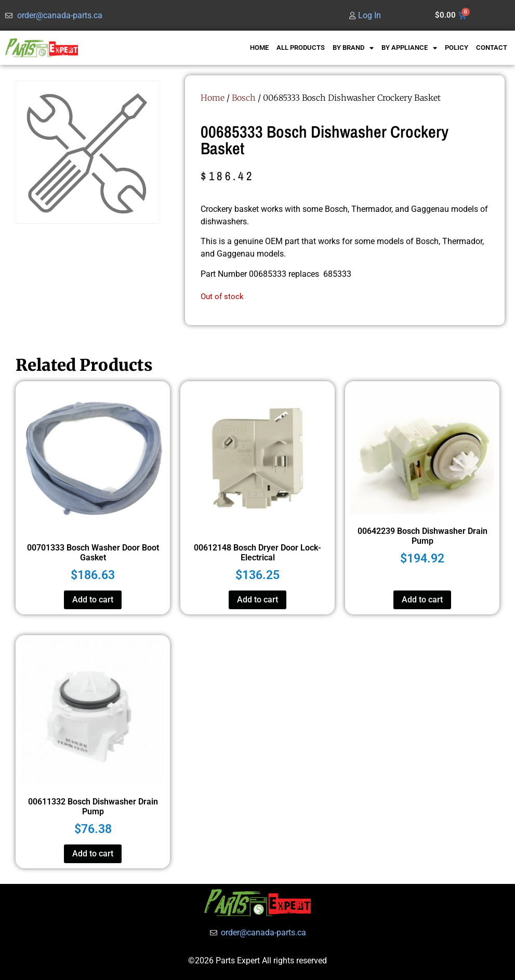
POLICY (457, 48)
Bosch (244, 98)
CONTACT (492, 48)
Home (213, 98)
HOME (259, 48)
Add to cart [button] (93, 600)
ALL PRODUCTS (301, 48)
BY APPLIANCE (409, 48)
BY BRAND (353, 48)
